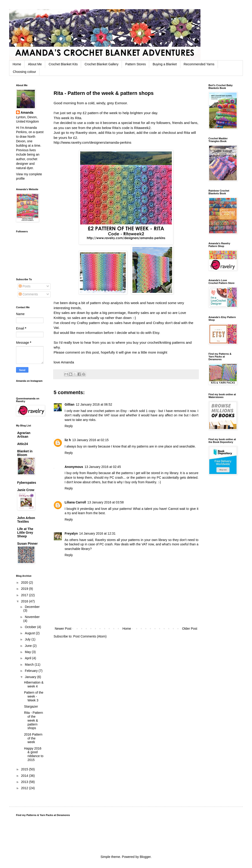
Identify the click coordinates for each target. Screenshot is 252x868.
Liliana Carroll (75, 502)
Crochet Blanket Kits (63, 64)
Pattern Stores (136, 64)
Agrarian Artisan (24, 435)
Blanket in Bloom (25, 453)
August (30, 633)
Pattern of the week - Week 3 (34, 696)
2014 (25, 776)
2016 (25, 601)
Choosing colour (24, 72)
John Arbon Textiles (26, 520)
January (31, 677)
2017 (25, 595)
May (28, 652)
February (32, 671)
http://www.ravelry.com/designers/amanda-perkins (92, 142)
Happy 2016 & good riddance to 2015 (34, 754)
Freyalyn (71, 533)
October (31, 627)
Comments (28, 294)
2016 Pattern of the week (33, 738)
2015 (25, 769)
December (32, 607)
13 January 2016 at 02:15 (90, 440)
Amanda (27, 113)
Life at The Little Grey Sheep (25, 533)
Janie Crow (26, 490)
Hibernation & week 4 (34, 684)
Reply (69, 426)
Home (17, 64)
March (30, 665)
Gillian (70, 404)
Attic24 (23, 444)
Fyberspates (27, 483)
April (28, 658)
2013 (25, 782)
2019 (25, 589)
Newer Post (63, 629)
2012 (25, 788)
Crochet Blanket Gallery (101, 64)
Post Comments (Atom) (90, 636)
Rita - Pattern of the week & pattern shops (33, 720)
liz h (68, 440)
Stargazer (31, 706)
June (29, 646)
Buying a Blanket (165, 64)
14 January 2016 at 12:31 (97, 533)
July (28, 639)
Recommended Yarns (199, 64)
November (32, 617)
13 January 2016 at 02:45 (103, 467)
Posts (25, 286)
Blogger (145, 857)
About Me (35, 64)
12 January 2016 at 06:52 (94, 404)
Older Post (190, 629)
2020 (25, 582)
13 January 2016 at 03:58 (105, 502)
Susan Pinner (27, 544)
